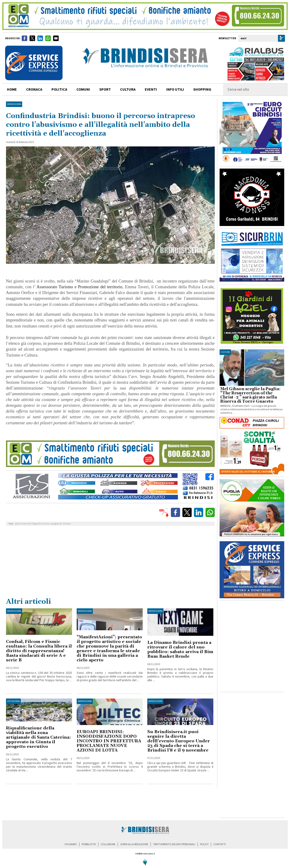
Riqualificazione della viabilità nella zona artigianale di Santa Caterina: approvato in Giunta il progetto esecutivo (38, 737)
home (12, 89)
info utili (175, 89)
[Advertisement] (110, 563)
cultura (128, 89)
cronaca (34, 89)
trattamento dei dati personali (174, 844)
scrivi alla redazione (134, 844)
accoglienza (56, 524)
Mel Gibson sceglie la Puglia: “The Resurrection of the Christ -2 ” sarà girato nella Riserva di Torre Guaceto (250, 395)
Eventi (151, 89)
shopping (202, 89)
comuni (83, 89)
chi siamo (71, 844)
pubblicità (89, 844)
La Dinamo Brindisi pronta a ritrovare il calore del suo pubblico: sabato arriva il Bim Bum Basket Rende (180, 650)
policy (204, 844)
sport (105, 89)
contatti (220, 844)
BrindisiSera (14, 104)
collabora (108, 844)
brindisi (67, 524)
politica (59, 89)
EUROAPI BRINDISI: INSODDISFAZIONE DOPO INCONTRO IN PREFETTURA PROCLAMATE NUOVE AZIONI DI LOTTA (109, 741)
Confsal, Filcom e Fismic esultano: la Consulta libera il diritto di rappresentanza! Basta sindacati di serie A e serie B (39, 651)
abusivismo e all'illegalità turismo (32, 524)
